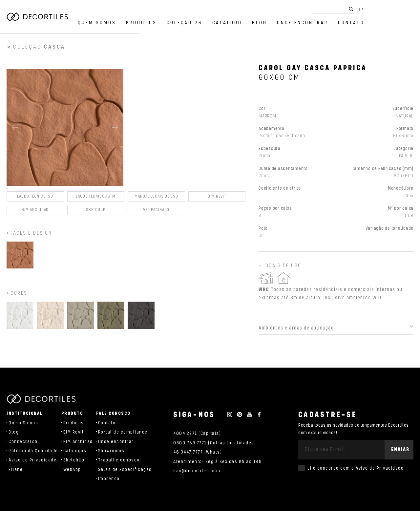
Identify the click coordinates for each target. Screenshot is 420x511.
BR (410, 8)
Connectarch (23, 442)
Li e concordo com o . (356, 468)
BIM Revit (217, 198)
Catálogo (276, 21)
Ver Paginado (156, 212)
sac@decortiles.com (197, 471)
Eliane (16, 470)
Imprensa (109, 479)
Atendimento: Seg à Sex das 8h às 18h (217, 462)
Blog (308, 21)
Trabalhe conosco (119, 460)
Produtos (190, 21)
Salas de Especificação (125, 470)
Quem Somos (146, 21)
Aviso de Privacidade (32, 460)
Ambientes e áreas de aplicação (296, 330)
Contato (400, 21)
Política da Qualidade (33, 451)
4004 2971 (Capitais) (197, 434)
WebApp (72, 470)
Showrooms (111, 451)
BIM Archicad (35, 212)
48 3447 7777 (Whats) (198, 452)
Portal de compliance (123, 432)
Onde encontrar (351, 21)
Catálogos (75, 451)
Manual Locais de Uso (156, 198)
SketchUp (74, 460)
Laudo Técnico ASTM (96, 198)
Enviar (400, 449)
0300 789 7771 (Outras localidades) (215, 443)
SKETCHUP (96, 212)
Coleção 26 (233, 21)
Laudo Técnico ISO (35, 198)
